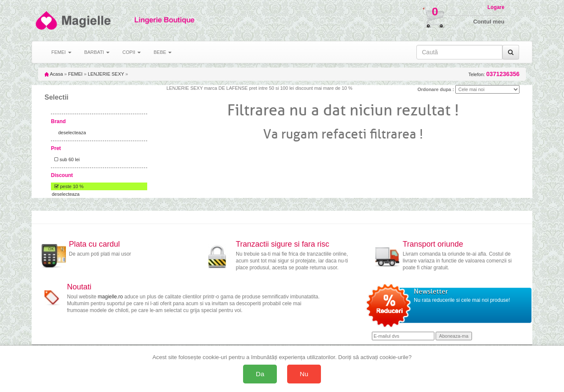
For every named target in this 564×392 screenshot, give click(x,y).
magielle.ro (111, 297)
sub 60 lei (66, 159)
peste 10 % (68, 186)
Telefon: (494, 74)
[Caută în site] (459, 52)
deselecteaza (72, 133)
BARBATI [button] (97, 52)
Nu (304, 374)
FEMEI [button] (61, 52)
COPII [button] (132, 52)
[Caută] (511, 52)
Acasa (54, 74)
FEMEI (75, 74)
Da (260, 374)
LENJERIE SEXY (106, 74)
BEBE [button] (163, 52)
